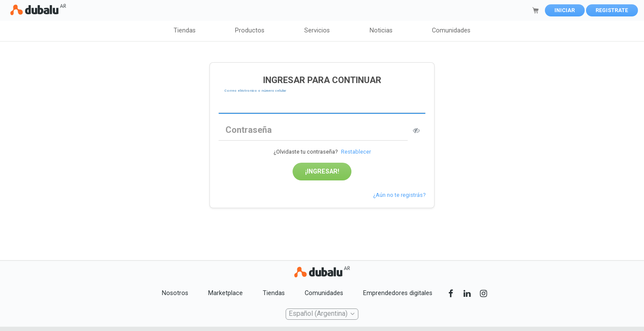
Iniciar (565, 10)
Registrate (612, 10)
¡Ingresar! (322, 172)
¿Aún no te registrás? (399, 195)
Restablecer (356, 152)
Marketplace (225, 293)
